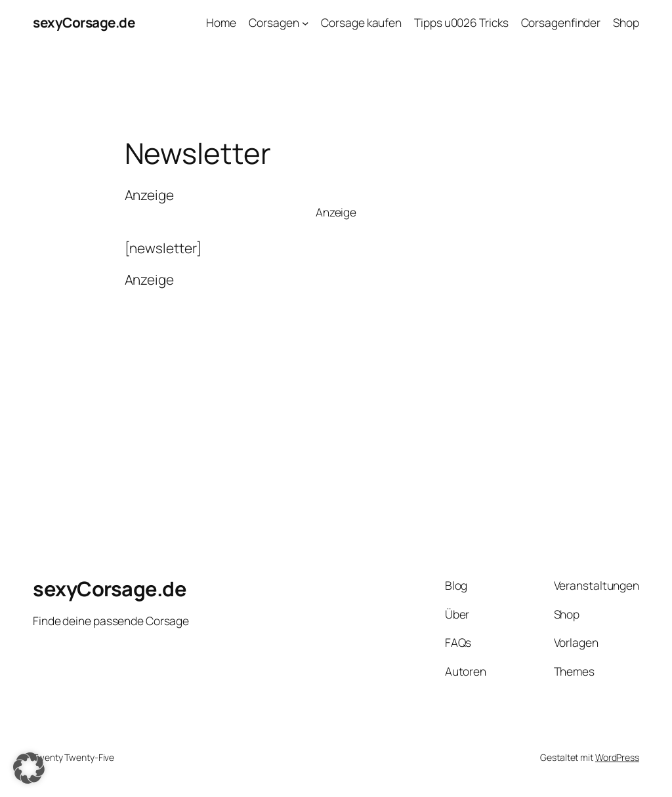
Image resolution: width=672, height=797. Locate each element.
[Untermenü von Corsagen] (305, 22)
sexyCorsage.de (84, 22)
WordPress (617, 757)
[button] (29, 768)
